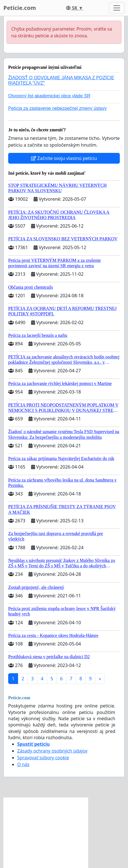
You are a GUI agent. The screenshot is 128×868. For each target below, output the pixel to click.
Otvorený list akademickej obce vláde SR (49, 96)
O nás (23, 764)
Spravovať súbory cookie (43, 758)
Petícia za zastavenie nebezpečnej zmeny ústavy (58, 108)
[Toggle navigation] (117, 8)
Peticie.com (20, 8)
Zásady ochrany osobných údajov (52, 751)
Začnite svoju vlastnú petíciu (64, 158)
